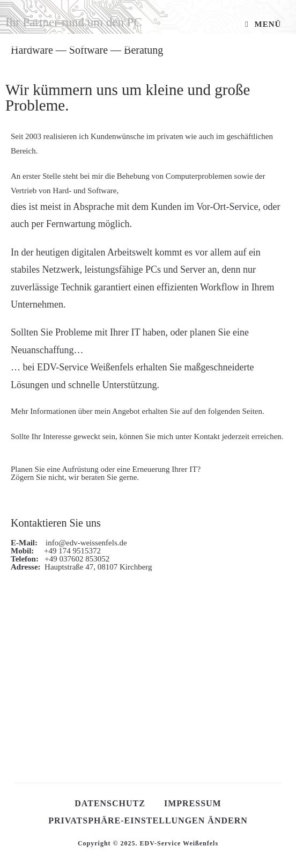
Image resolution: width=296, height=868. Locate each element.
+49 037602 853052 (75, 559)
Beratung (143, 50)
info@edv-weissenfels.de (83, 543)
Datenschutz (110, 803)
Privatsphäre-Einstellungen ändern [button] (148, 820)
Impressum (193, 803)
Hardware (32, 50)
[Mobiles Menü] (263, 24)
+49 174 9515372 (68, 551)
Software (88, 50)
